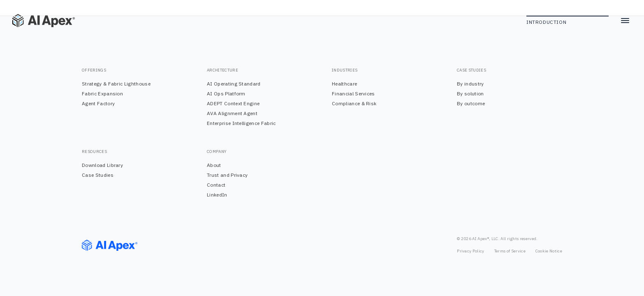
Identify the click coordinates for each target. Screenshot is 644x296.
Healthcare (344, 84)
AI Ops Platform (226, 94)
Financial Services (353, 94)
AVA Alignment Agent (232, 113)
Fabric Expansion (102, 94)
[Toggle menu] (625, 21)
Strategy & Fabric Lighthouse (116, 84)
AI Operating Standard (234, 84)
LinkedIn (217, 195)
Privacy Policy (470, 251)
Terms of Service (510, 251)
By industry (470, 84)
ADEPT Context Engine (233, 103)
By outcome (471, 103)
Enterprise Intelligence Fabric (241, 123)
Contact (216, 185)
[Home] (37, 21)
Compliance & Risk (354, 103)
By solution (470, 94)
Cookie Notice (549, 251)
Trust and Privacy (227, 175)
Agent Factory (98, 103)
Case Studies (98, 175)
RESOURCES (94, 151)
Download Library (102, 165)
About (214, 165)
